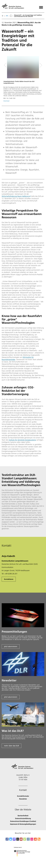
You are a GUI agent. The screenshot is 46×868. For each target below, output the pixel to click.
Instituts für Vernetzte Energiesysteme (22, 440)
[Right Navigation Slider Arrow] (40, 65)
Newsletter (23, 799)
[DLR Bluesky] (11, 840)
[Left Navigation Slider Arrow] (6, 65)
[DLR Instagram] (28, 840)
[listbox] (7, 16)
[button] (23, 80)
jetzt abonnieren (11, 646)
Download (6, 101)
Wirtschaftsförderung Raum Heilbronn (15, 196)
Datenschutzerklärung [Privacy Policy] (23, 818)
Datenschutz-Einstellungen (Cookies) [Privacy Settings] (23, 821)
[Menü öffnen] (41, 7)
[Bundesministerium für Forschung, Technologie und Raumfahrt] (23, 858)
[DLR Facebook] (7, 840)
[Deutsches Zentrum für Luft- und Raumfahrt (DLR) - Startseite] (14, 7)
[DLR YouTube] (21, 840)
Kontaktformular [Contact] (23, 796)
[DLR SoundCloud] (35, 840)
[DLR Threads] (18, 840)
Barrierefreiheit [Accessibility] (23, 816)
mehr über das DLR (12, 746)
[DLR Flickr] (32, 840)
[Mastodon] (14, 840)
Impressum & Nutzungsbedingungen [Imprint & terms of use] (23, 824)
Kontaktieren (9, 579)
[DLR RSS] (39, 840)
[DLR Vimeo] (25, 840)
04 (11, 16)
